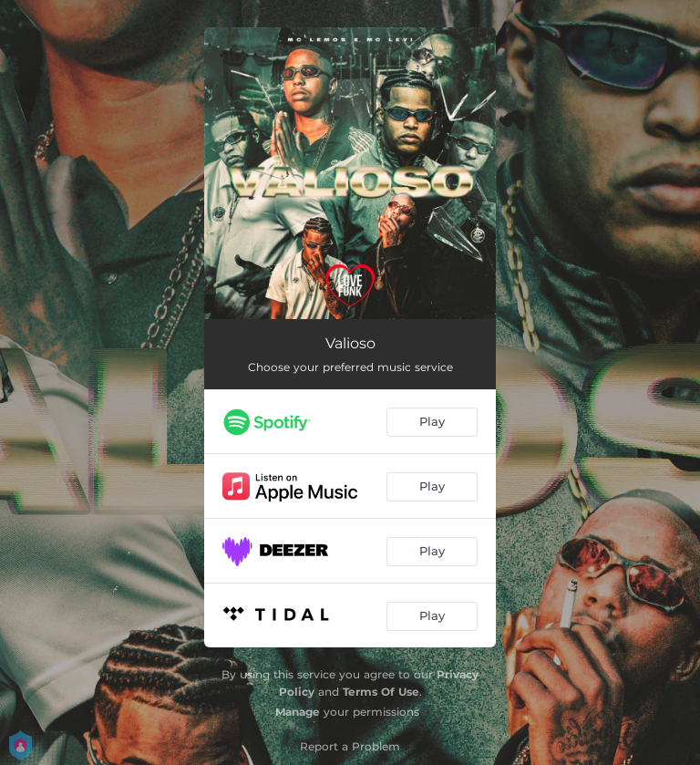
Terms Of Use (381, 692)
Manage (298, 712)
